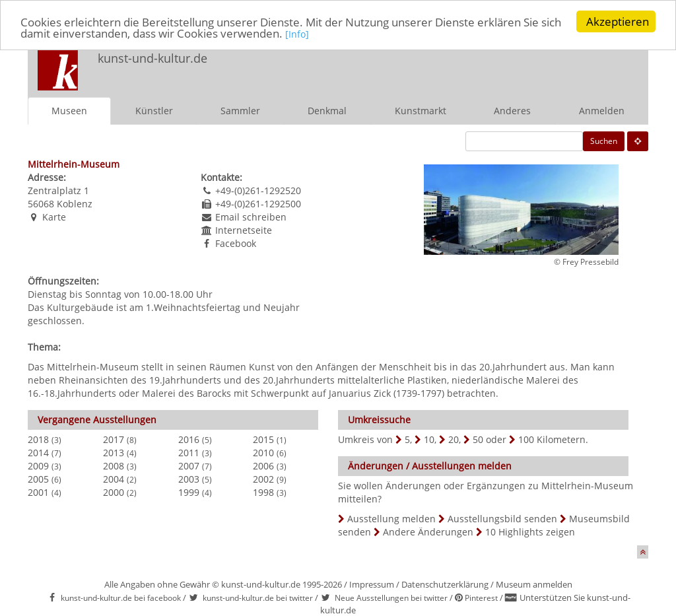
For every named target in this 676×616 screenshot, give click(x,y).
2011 (189, 453)
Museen (69, 111)
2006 (263, 466)
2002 (263, 479)
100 (526, 439)
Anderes (512, 111)
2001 (38, 492)
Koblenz (75, 204)
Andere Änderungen (428, 532)
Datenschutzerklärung (445, 584)
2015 (263, 439)
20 (454, 439)
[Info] (297, 34)
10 (429, 439)
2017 (114, 439)
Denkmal (327, 111)
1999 (189, 492)
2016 (189, 439)
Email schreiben (251, 217)
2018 (38, 439)
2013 (114, 453)
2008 (114, 466)
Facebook (236, 243)
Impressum (372, 584)
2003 (189, 479)
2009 (38, 466)
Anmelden (602, 111)
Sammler (240, 111)
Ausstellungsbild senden (502, 519)
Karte (54, 217)
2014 (38, 453)
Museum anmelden (534, 584)
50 (478, 439)
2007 (189, 466)
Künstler (154, 111)
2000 (114, 492)
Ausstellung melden (391, 519)
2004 (114, 479)
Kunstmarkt (421, 111)
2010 (263, 453)
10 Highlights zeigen (530, 532)
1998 (263, 492)
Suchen (604, 141)
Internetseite (244, 230)
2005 (38, 479)
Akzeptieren (618, 21)
